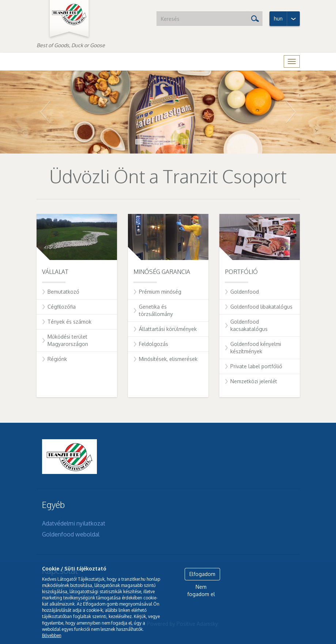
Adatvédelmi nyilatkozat (74, 523)
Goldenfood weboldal (71, 534)
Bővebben (52, 635)
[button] (25, 112)
